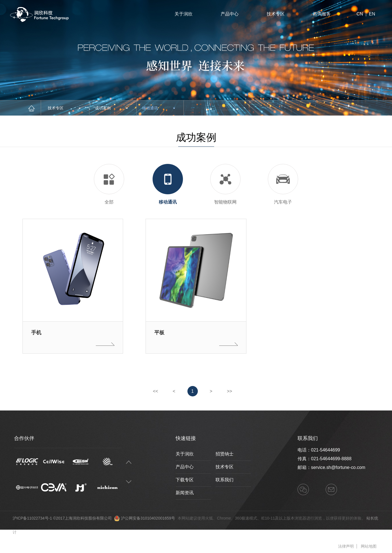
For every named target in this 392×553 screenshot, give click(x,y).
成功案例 (111, 108)
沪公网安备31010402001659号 (148, 518)
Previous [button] (129, 462)
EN (372, 14)
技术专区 (276, 14)
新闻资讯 (185, 492)
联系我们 (225, 479)
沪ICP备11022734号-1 (32, 518)
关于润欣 (183, 14)
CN (360, 14)
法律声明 (346, 546)
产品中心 (230, 14)
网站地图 (369, 546)
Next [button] (129, 482)
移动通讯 (159, 108)
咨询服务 (322, 14)
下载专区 (185, 479)
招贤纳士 (225, 454)
